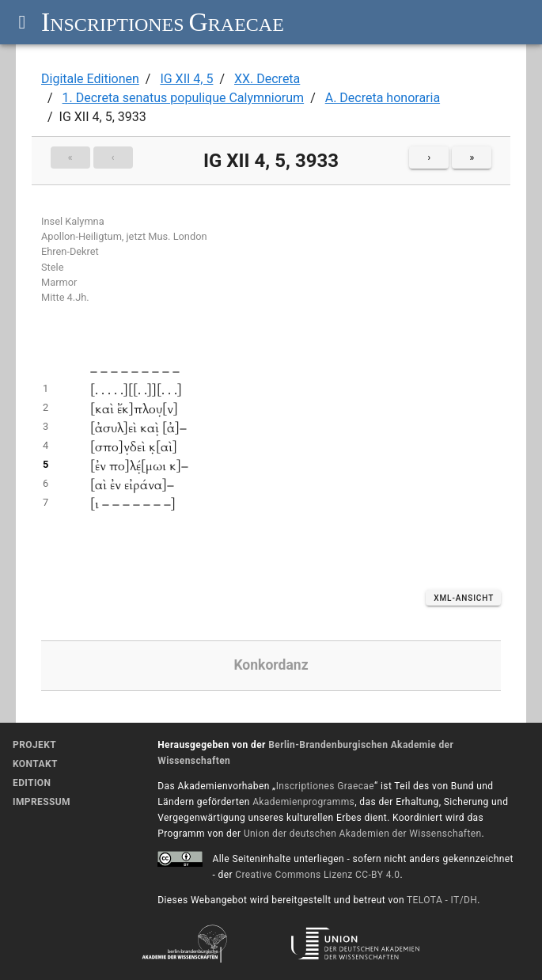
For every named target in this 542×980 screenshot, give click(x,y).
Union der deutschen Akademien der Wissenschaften (363, 834)
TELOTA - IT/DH (442, 900)
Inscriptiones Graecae (325, 786)
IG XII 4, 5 (186, 79)
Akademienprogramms (303, 802)
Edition (32, 783)
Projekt (34, 745)
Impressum (42, 802)
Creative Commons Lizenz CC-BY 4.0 (317, 875)
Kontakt (35, 764)
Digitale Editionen (90, 79)
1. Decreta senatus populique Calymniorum (184, 98)
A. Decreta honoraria (383, 98)
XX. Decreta (267, 79)
